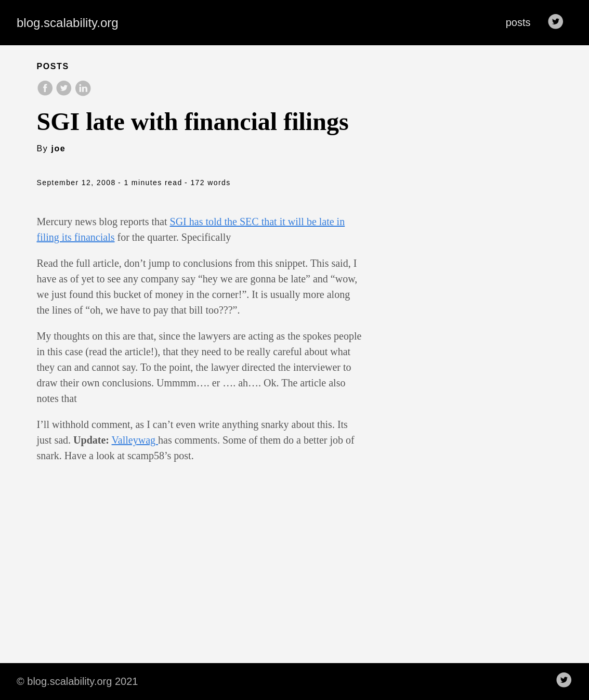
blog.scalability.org (68, 23)
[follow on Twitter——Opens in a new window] (559, 22)
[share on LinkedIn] (83, 93)
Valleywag (135, 440)
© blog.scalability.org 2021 (77, 681)
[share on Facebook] (46, 93)
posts (518, 22)
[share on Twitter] (65, 93)
